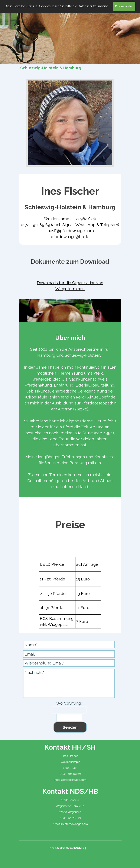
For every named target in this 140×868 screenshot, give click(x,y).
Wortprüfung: (69, 703)
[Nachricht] (69, 683)
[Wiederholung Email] (69, 663)
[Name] (69, 645)
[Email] (69, 654)
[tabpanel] (70, 212)
